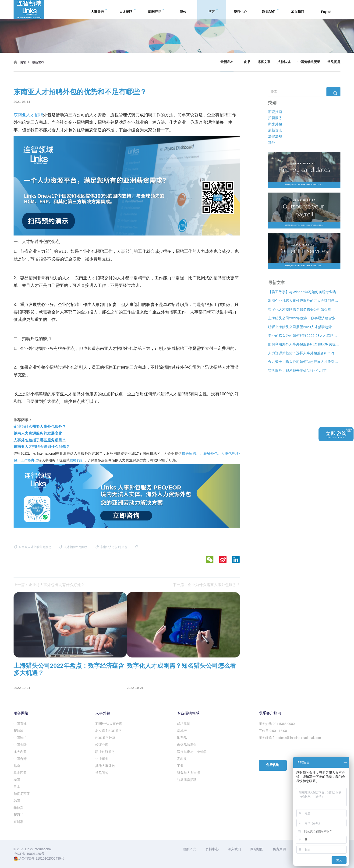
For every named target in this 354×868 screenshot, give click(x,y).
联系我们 (271, 9)
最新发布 (227, 62)
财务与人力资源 (188, 773)
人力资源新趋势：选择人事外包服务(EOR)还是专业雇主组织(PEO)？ (304, 353)
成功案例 (184, 724)
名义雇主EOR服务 (109, 731)
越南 (17, 766)
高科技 (182, 759)
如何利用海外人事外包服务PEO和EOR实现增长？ (304, 344)
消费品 (182, 738)
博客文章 (264, 62)
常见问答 (102, 773)
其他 (272, 142)
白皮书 (245, 62)
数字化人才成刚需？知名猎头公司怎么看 (300, 309)
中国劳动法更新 (309, 62)
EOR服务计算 (105, 738)
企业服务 (102, 759)
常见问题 (334, 62)
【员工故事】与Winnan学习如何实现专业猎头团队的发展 (304, 292)
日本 (17, 787)
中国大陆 (20, 745)
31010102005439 (48, 858)
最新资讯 (275, 130)
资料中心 (240, 9)
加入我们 (297, 9)
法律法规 (284, 62)
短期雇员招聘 (187, 780)
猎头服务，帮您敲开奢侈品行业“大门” (297, 371)
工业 (180, 766)
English (326, 9)
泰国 (17, 780)
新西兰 (18, 815)
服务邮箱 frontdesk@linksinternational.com (290, 738)
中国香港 (20, 724)
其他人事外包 (105, 766)
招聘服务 (275, 118)
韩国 (17, 801)
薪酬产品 (156, 9)
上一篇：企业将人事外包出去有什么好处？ (49, 585)
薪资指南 (275, 112)
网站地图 (257, 849)
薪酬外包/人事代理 (109, 724)
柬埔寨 (18, 822)
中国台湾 (20, 759)
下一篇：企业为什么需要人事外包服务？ (206, 585)
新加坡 (18, 731)
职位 (183, 9)
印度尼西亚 (22, 794)
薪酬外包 (275, 124)
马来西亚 (20, 773)
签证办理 (102, 745)
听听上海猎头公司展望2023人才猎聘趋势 (300, 327)
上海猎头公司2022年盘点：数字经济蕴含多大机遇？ (304, 318)
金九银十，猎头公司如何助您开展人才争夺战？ (304, 362)
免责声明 (279, 849)
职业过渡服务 (105, 752)
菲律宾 (18, 808)
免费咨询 (273, 765)
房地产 (182, 731)
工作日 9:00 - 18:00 (273, 731)
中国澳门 (20, 738)
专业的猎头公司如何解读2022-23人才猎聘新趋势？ (304, 336)
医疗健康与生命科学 (192, 752)
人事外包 (99, 9)
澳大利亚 (20, 752)
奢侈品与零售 (187, 745)
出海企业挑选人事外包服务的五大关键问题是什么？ (304, 301)
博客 (213, 9)
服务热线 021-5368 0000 (277, 724)
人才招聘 (128, 9)
